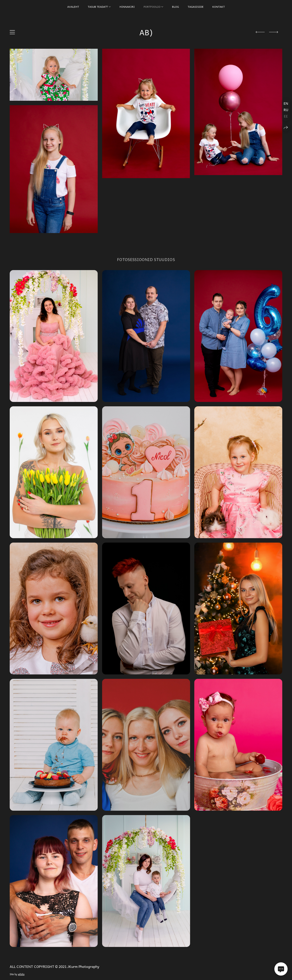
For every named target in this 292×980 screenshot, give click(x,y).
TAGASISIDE (196, 7)
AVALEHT (73, 7)
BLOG (175, 7)
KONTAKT (219, 7)
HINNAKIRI (127, 7)
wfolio (21, 974)
